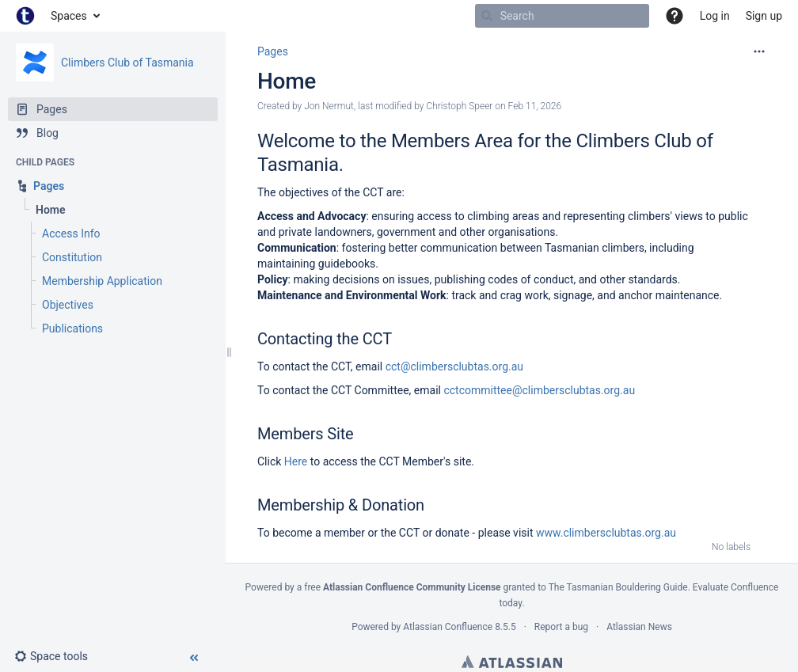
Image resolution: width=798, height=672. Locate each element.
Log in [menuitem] (715, 16)
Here (296, 461)
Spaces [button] (69, 16)
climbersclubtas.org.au (579, 390)
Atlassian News (639, 627)
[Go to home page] (25, 16)
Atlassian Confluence (448, 627)
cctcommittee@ (483, 390)
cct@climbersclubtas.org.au (454, 366)
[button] (674, 16)
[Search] (487, 16)
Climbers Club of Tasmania (127, 63)
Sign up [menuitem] (764, 16)
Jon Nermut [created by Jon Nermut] (329, 106)
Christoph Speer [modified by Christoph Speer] (459, 106)
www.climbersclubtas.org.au (606, 533)
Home (287, 81)
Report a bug (561, 627)
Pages (273, 51)
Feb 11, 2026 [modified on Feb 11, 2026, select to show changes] (535, 106)
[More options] (759, 51)
